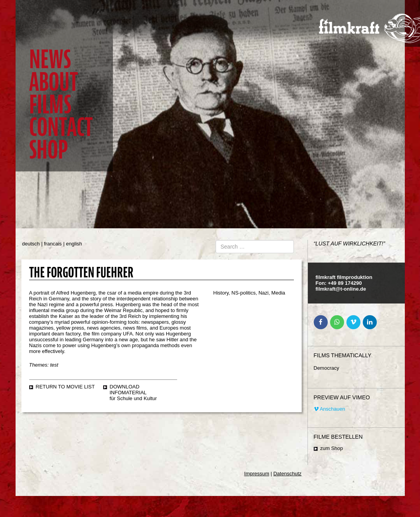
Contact (61, 127)
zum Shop (332, 448)
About (54, 82)
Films (50, 105)
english (74, 244)
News (50, 59)
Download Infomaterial (128, 390)
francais (53, 244)
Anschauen (329, 409)
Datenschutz (287, 474)
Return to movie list (65, 387)
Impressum (257, 474)
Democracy (327, 368)
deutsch (31, 244)
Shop (48, 150)
